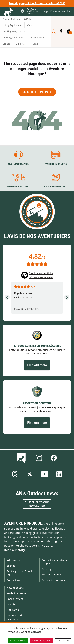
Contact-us (13, 580)
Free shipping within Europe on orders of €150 (37, 3)
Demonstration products (16, 617)
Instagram (39, 458)
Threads (15, 474)
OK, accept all (18, 641)
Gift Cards (13, 610)
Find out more (37, 365)
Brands (11, 566)
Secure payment (51, 575)
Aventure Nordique (23, 523)
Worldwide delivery (18, 187)
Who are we (14, 560)
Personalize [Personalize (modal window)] (63, 641)
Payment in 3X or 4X (55, 164)
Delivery (47, 569)
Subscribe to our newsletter (37, 504)
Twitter (30, 474)
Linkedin (59, 474)
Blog (22, 458)
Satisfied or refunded (54, 580)
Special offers (15, 599)
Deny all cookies (42, 641)
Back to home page (37, 92)
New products (15, 588)
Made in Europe (16, 593)
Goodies (12, 604)
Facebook (54, 458)
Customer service (18, 164)
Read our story (15, 550)
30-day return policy (55, 187)
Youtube (45, 474)
